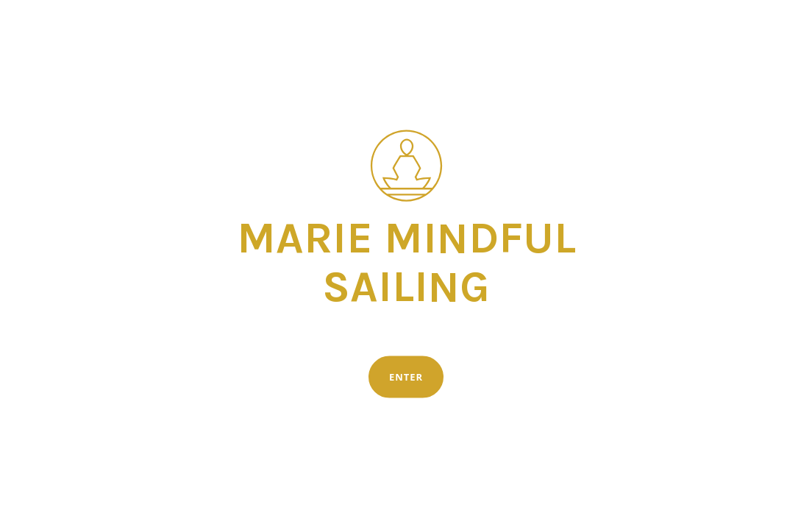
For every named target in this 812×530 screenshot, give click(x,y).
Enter (406, 377)
